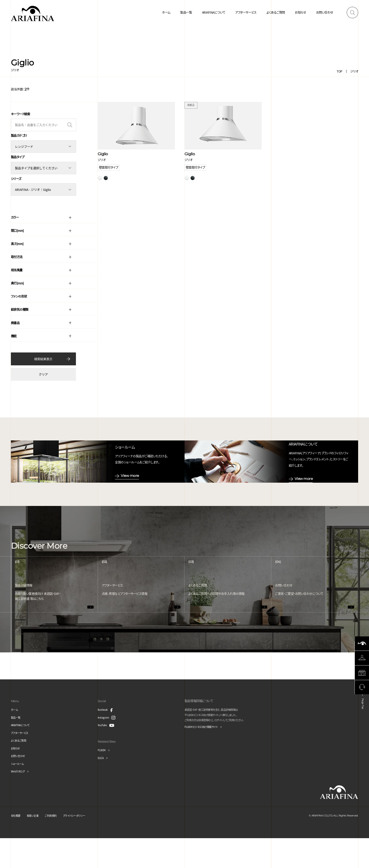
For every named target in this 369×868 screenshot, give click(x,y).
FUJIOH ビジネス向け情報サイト (205, 757)
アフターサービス (246, 12)
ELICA (102, 787)
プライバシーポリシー (83, 845)
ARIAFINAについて (214, 12)
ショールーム (19, 793)
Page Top (362, 733)
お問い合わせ (325, 12)
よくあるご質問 (276, 12)
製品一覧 (186, 12)
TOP (340, 71)
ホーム (166, 12)
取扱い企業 (36, 845)
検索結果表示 (43, 357)
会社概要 (17, 845)
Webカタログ (19, 801)
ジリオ (354, 71)
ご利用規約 (57, 845)
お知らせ (300, 12)
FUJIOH (103, 780)
